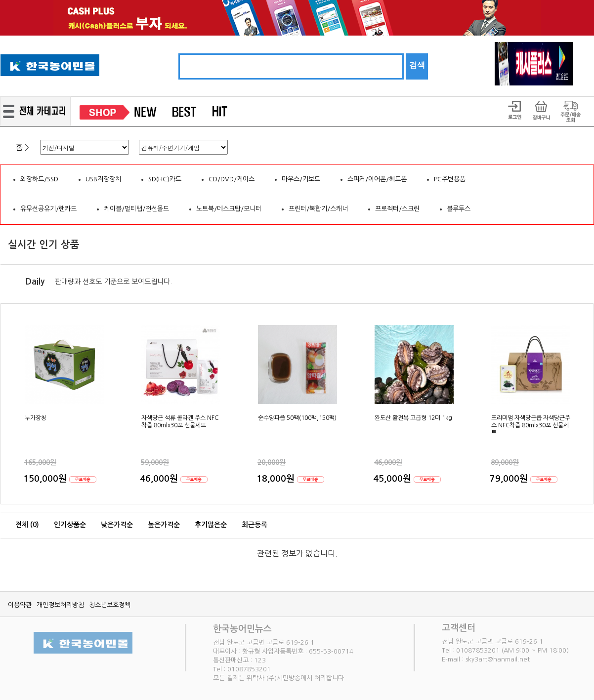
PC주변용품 (450, 179)
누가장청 (36, 418)
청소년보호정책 (110, 605)
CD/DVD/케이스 (232, 179)
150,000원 (46, 479)
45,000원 (393, 479)
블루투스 (459, 209)
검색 (417, 65)
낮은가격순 (117, 525)
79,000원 (510, 479)
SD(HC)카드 (165, 179)
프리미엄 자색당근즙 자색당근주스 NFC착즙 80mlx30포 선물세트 (531, 425)
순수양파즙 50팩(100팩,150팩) (297, 418)
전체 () (27, 525)
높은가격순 (164, 525)
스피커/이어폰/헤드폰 (377, 179)
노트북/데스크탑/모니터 (229, 209)
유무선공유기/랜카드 (48, 209)
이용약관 (20, 605)
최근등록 (255, 525)
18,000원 (277, 479)
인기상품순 (70, 525)
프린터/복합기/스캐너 (318, 209)
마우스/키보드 (301, 179)
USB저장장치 (103, 179)
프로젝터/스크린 (397, 209)
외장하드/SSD (39, 179)
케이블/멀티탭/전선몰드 (136, 209)
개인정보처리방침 (60, 605)
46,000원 (160, 479)
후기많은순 (211, 525)
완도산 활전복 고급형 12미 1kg (413, 418)
